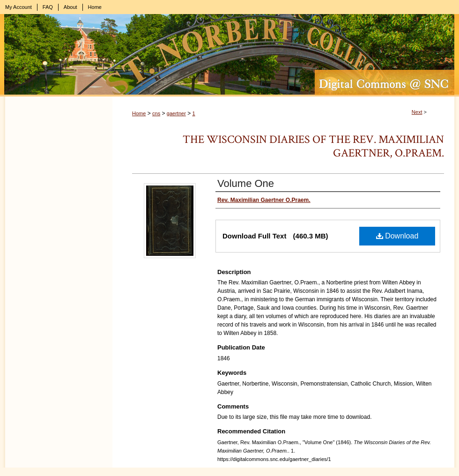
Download (397, 236)
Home (139, 113)
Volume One (246, 183)
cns (156, 113)
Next (417, 112)
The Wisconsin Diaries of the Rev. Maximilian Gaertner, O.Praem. (313, 146)
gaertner (176, 113)
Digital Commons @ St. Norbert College (229, 55)
